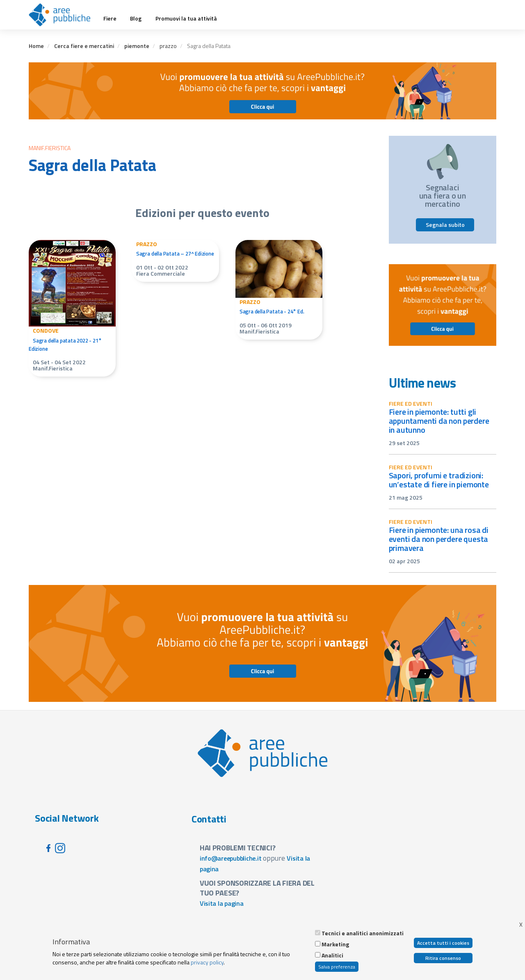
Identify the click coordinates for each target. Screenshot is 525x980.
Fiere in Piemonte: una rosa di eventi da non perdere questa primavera (439, 539)
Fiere (110, 18)
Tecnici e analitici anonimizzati (363, 933)
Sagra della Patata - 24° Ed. (272, 311)
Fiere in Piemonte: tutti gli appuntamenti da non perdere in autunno (439, 421)
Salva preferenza (337, 967)
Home (36, 46)
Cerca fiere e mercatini (84, 46)
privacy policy (207, 962)
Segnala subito (445, 225)
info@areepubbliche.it (231, 858)
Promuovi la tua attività (186, 18)
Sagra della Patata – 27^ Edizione (175, 254)
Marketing (335, 944)
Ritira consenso (443, 958)
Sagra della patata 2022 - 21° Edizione (65, 345)
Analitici (332, 955)
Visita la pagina (222, 903)
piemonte (137, 46)
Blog (136, 18)
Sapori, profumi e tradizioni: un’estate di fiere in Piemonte (439, 480)
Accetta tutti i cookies (443, 943)
